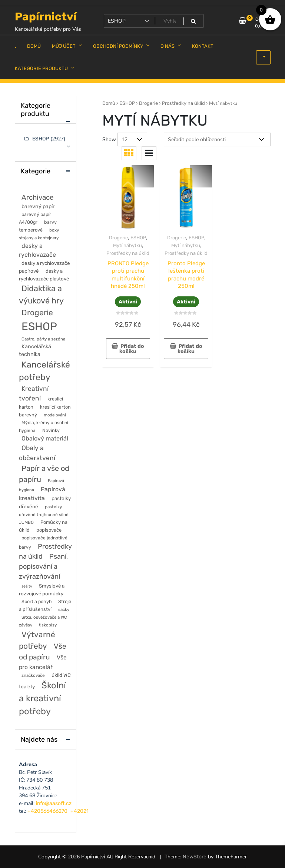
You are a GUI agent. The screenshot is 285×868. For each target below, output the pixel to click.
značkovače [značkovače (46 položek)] (33, 675)
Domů (109, 103)
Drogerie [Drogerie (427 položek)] (37, 312)
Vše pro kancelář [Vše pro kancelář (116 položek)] (43, 662)
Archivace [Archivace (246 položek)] (37, 197)
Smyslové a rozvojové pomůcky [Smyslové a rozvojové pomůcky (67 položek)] (42, 590)
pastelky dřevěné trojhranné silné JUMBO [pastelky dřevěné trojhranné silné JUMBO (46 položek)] (44, 515)
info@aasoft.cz (54, 803)
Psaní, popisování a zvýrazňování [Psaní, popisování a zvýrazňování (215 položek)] (44, 566)
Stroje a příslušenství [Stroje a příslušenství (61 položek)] (45, 605)
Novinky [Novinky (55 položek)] (51, 430)
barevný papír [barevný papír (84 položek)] (38, 207)
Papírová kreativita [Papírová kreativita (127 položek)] (42, 494)
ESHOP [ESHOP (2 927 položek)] (39, 326)
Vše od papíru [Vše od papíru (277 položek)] (43, 652)
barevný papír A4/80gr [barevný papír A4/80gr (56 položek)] (35, 218)
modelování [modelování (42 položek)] (55, 415)
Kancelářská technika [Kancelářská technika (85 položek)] (35, 350)
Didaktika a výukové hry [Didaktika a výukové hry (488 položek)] (41, 295)
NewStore (195, 857)
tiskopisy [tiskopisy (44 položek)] (48, 625)
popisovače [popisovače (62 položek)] (49, 530)
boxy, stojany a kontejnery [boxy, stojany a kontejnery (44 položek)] (39, 234)
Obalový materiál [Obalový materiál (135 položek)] (45, 438)
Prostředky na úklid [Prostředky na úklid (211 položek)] (45, 551)
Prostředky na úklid (183, 103)
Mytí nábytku (127, 245)
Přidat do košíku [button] (132, 349)
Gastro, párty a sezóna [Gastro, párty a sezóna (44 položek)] (43, 339)
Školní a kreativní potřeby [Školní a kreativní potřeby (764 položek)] (42, 699)
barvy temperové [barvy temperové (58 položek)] (38, 226)
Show (109, 139)
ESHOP (127, 103)
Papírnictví (46, 17)
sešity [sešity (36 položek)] (27, 586)
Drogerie (148, 103)
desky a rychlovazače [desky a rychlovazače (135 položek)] (37, 250)
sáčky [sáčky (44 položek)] (64, 609)
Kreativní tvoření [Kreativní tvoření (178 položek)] (34, 393)
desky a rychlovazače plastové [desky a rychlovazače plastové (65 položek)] (44, 275)
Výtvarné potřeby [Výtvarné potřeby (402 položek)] (37, 640)
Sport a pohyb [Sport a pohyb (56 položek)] (37, 601)
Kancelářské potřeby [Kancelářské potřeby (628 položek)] (44, 371)
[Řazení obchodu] (217, 139)
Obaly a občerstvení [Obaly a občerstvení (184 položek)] (37, 453)
